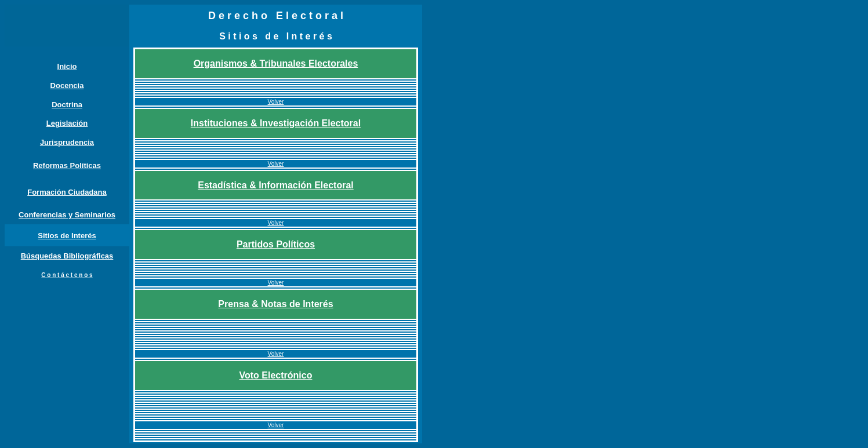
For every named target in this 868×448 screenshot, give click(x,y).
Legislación (67, 123)
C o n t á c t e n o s (67, 275)
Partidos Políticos (276, 244)
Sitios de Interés (67, 236)
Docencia (67, 85)
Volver (276, 102)
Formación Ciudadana (67, 192)
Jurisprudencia (67, 142)
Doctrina (67, 105)
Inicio (67, 66)
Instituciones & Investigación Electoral (276, 123)
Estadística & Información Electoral (276, 185)
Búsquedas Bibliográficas (67, 256)
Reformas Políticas (67, 165)
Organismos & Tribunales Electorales (276, 63)
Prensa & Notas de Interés (275, 304)
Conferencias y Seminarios (67, 215)
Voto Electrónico (276, 375)
